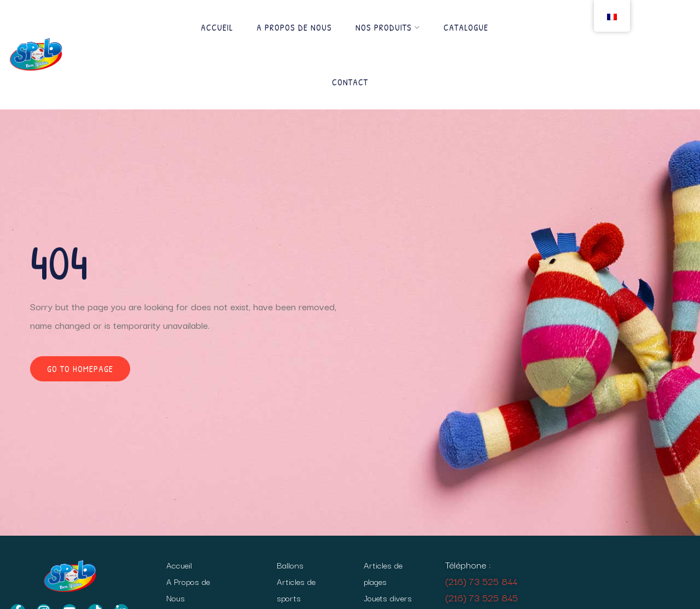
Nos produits (388, 27)
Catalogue (466, 27)
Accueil (217, 27)
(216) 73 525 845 (482, 597)
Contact (350, 82)
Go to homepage (80, 369)
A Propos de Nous (294, 27)
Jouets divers (388, 598)
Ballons (290, 565)
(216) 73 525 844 (481, 581)
